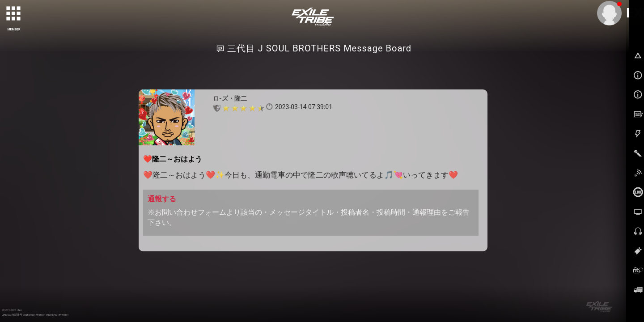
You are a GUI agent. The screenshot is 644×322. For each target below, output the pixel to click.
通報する (162, 199)
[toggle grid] (14, 14)
